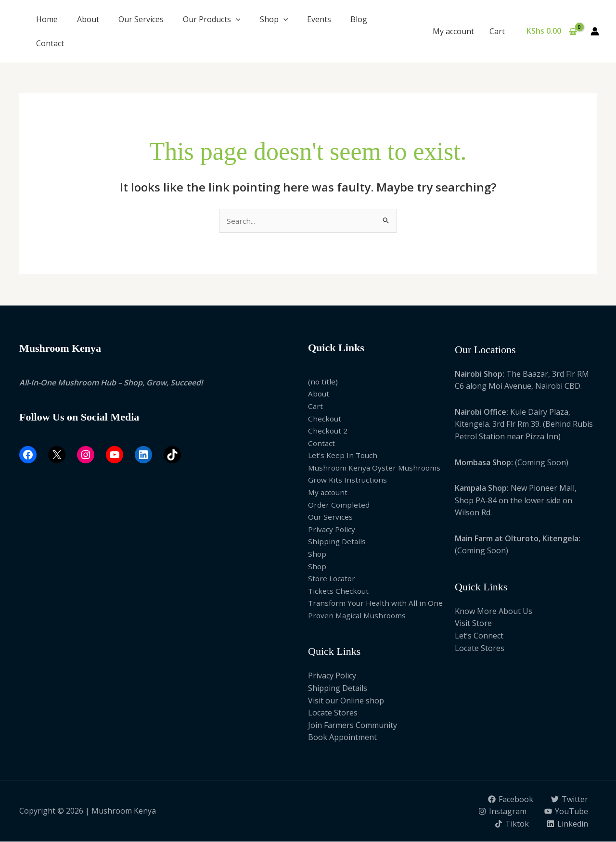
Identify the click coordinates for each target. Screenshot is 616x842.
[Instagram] (502, 812)
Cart (497, 31)
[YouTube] (566, 812)
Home (47, 19)
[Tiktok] (511, 824)
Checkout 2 (328, 431)
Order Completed (339, 505)
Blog (359, 19)
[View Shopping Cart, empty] (552, 31)
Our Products (212, 19)
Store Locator (333, 579)
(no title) (323, 382)
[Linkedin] (567, 824)
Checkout (325, 419)
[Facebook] (510, 800)
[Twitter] (569, 800)
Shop (274, 19)
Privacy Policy (332, 530)
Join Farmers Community (353, 726)
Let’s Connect (479, 636)
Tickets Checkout (339, 591)
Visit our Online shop (346, 701)
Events (319, 19)
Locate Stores (333, 714)
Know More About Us (494, 612)
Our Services (141, 19)
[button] (236, 19)
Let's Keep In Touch (344, 456)
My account (453, 31)
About (88, 19)
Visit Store (473, 624)
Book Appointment (342, 738)
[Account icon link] (595, 31)
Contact (50, 43)
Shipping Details (338, 542)
